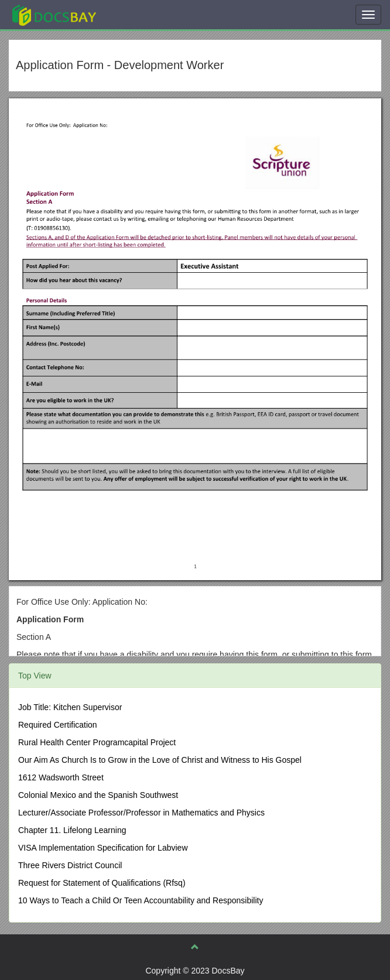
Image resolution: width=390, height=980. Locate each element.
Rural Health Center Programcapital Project (97, 742)
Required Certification (58, 725)
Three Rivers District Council (70, 865)
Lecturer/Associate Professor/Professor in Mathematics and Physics (141, 813)
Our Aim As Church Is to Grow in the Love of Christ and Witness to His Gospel (160, 760)
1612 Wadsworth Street (61, 777)
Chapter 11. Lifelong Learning (72, 830)
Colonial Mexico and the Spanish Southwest (98, 795)
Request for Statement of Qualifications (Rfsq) (102, 883)
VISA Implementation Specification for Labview (103, 848)
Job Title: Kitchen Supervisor (70, 707)
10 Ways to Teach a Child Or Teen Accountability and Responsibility (141, 900)
